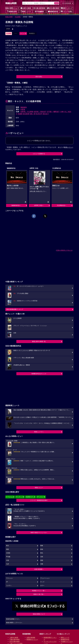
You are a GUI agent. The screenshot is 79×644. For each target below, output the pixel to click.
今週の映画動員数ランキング (14, 309)
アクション (10, 578)
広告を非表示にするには (64, 250)
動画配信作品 (53, 11)
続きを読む (39, 77)
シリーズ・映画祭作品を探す (39, 500)
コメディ (9, 586)
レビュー (23, 33)
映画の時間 (9, 17)
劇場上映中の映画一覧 (39, 341)
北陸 (42, 557)
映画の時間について (39, 614)
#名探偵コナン (30, 497)
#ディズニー (40, 497)
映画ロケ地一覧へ (39, 594)
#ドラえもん (9, 497)
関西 (8, 549)
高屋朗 (20, 114)
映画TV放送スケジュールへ (39, 533)
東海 (42, 549)
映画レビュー (39, 488)
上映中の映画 (26, 8)
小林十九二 (64, 112)
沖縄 (42, 564)
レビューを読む (67, 11)
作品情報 (18, 17)
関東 (42, 546)
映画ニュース (26, 11)
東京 (8, 546)
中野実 (23, 109)
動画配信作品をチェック (39, 374)
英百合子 (46, 114)
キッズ (42, 582)
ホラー (42, 586)
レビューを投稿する (39, 154)
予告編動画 (39, 11)
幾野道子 (56, 112)
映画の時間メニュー (12, 8)
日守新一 (50, 112)
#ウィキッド (19, 497)
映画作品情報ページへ (13, 619)
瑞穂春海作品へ (16, 205)
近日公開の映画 (53, 8)
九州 (8, 564)
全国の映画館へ (39, 569)
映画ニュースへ (39, 432)
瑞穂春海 (24, 107)
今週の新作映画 (39, 8)
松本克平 (39, 114)
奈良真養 (26, 114)
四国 (42, 560)
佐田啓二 (37, 112)
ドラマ (8, 29)
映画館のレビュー (32, 639)
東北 (42, 553)
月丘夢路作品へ (62, 205)
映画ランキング (67, 8)
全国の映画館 (31, 638)
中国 (8, 560)
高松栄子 (43, 112)
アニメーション (45, 578)
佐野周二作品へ (39, 205)
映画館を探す (12, 11)
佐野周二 (24, 112)
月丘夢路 (30, 112)
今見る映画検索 (66, 3)
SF (7, 582)
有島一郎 (33, 114)
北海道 (8, 553)
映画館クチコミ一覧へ (39, 591)
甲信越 (8, 557)
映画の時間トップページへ (14, 623)
